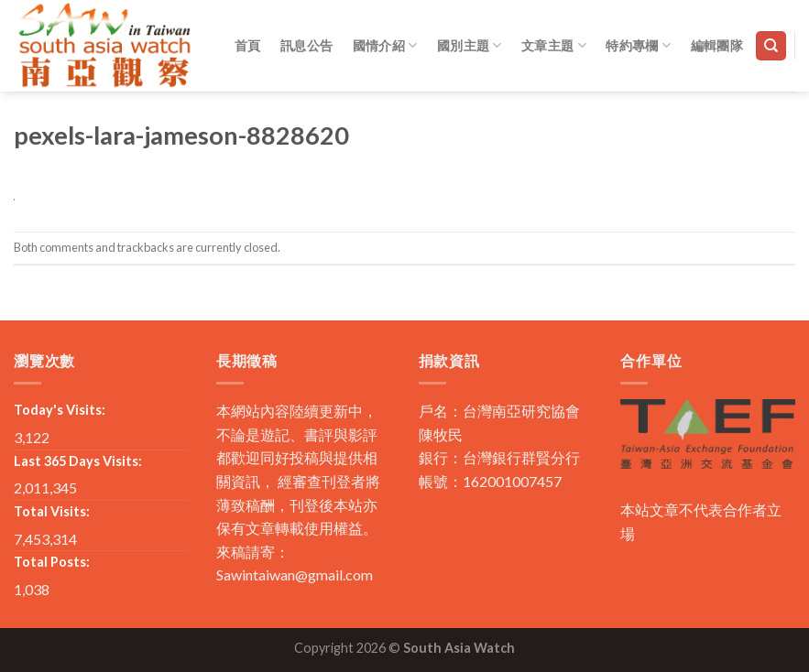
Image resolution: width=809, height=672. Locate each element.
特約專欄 (638, 45)
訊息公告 (306, 45)
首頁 (248, 45)
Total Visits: (52, 511)
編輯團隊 (717, 45)
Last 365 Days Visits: (78, 461)
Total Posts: (52, 562)
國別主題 (470, 45)
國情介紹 (385, 45)
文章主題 (554, 45)
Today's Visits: (60, 410)
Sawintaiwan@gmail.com (295, 574)
